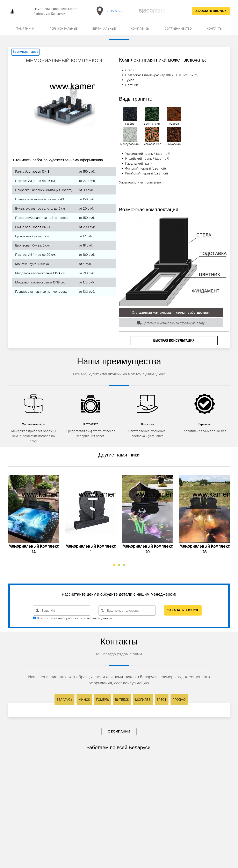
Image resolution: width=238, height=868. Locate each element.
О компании (119, 732)
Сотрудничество (178, 28)
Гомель (102, 699)
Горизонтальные (63, 28)
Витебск (122, 699)
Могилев (143, 699)
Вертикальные (104, 28)
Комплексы (140, 28)
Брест (162, 699)
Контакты (214, 28)
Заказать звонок (211, 11)
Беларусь (108, 11)
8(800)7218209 (157, 11)
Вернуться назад (26, 52)
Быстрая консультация (174, 340)
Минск (84, 699)
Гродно (179, 699)
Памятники (25, 28)
